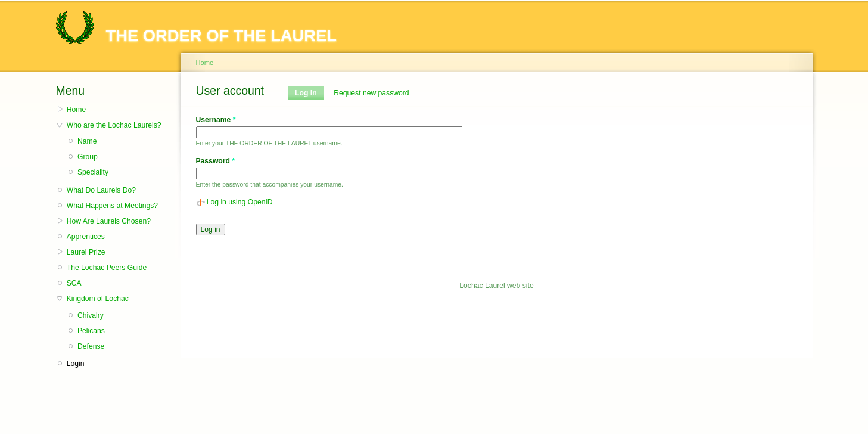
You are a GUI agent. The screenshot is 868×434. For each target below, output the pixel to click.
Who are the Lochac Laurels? (114, 125)
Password (216, 161)
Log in (309, 93)
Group (88, 157)
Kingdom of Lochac (98, 299)
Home (76, 110)
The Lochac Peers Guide (107, 268)
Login (76, 364)
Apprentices (86, 237)
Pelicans (91, 331)
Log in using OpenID (240, 202)
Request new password (371, 93)
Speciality (93, 172)
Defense (91, 346)
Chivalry (91, 315)
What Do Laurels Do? (101, 190)
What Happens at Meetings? (112, 206)
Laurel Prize (86, 252)
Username (216, 120)
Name (87, 141)
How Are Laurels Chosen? (109, 221)
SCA (74, 283)
